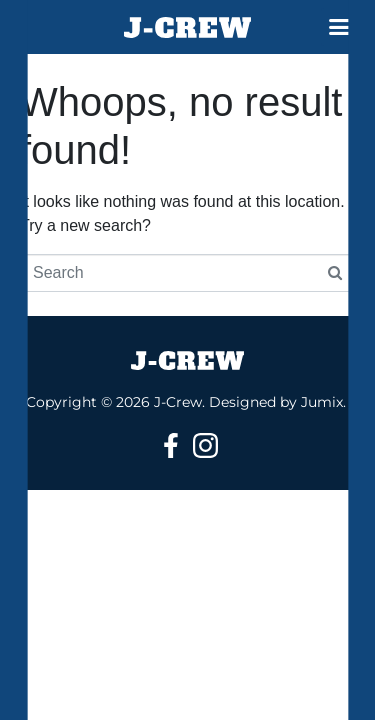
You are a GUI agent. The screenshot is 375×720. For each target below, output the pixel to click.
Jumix (322, 402)
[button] (340, 27)
